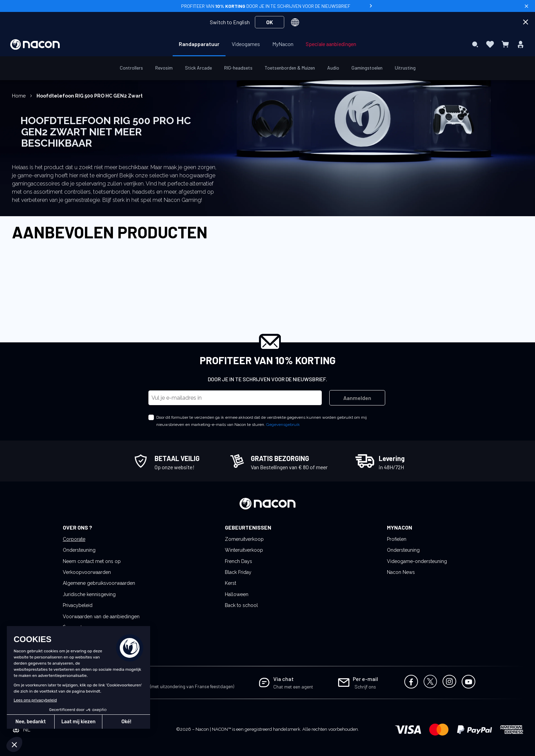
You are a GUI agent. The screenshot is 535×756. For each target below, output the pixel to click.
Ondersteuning (79, 550)
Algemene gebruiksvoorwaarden (99, 583)
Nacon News (401, 572)
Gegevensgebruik (283, 425)
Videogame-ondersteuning (417, 561)
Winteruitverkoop (244, 550)
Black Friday (238, 572)
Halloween (237, 594)
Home (19, 96)
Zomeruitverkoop (244, 539)
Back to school (241, 605)
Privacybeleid (78, 605)
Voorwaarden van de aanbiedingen (101, 617)
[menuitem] (199, 44)
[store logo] (35, 45)
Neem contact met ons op (92, 561)
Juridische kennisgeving (89, 594)
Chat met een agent (293, 687)
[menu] (267, 44)
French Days (238, 561)
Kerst (230, 583)
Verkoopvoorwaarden (87, 572)
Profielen (397, 539)
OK (270, 22)
